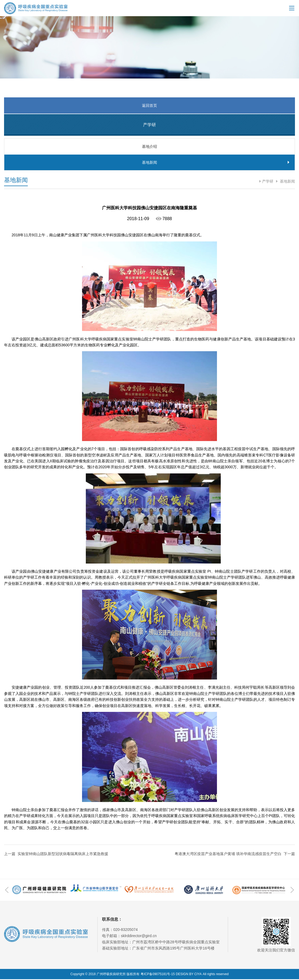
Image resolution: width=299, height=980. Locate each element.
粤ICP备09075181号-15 (158, 975)
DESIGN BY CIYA (189, 975)
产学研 (268, 182)
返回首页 (149, 105)
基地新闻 (287, 182)
